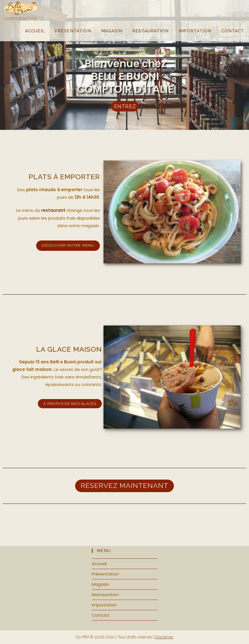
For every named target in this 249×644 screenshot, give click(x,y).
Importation (104, 605)
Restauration (105, 595)
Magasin (100, 584)
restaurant (53, 210)
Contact (101, 615)
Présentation (105, 574)
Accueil (99, 564)
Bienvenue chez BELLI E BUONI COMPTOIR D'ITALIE (125, 76)
